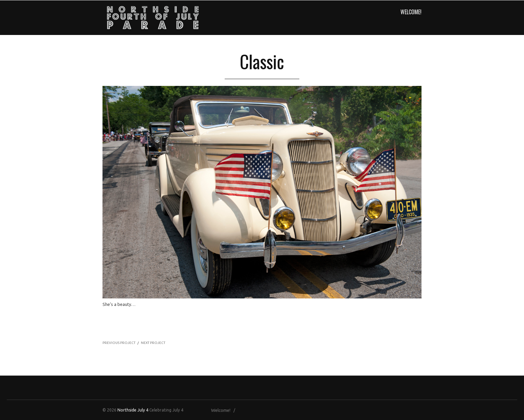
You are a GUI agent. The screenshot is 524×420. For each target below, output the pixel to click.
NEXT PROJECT (153, 343)
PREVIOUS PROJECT (119, 343)
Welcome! (411, 12)
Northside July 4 (133, 410)
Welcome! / (225, 410)
